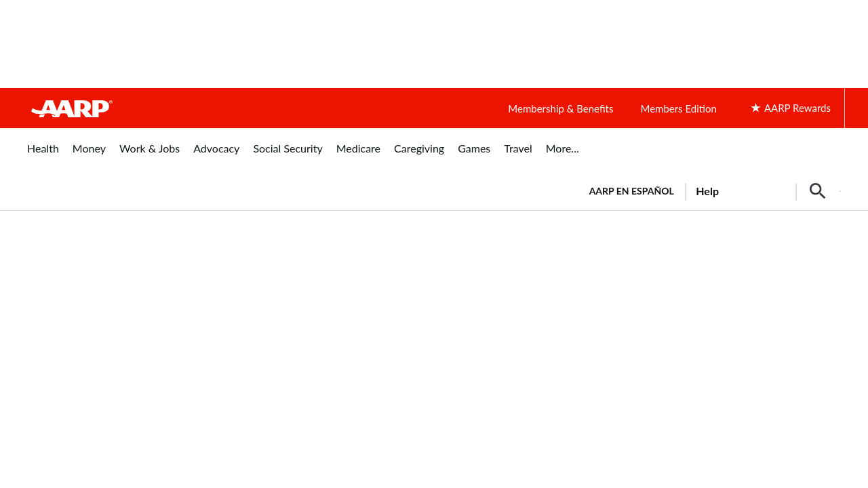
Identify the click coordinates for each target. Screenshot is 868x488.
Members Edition (678, 108)
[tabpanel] (709, 190)
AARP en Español (632, 191)
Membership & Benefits (560, 108)
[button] (818, 191)
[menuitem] (43, 156)
